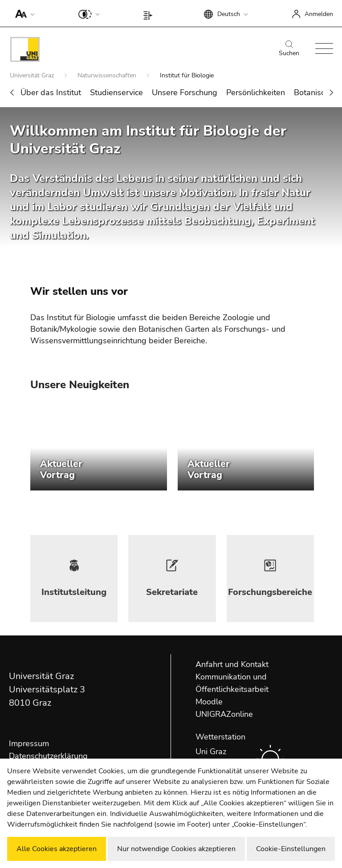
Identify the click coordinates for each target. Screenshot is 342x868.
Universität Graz (33, 75)
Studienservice (116, 92)
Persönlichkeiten (256, 92)
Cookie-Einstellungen (291, 849)
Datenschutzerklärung (48, 756)
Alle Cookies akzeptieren (57, 849)
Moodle (209, 702)
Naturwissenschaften (108, 75)
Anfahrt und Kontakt (232, 664)
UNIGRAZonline (224, 714)
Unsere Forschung (185, 92)
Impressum (29, 743)
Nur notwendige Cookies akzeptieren (176, 849)
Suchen (289, 49)
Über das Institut (51, 92)
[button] (23, 13)
